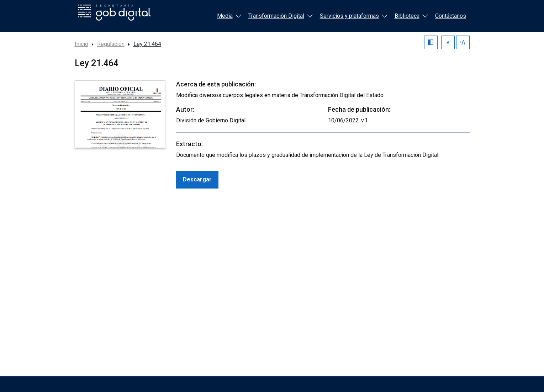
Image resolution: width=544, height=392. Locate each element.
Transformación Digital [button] (281, 16)
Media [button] (229, 16)
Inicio (81, 44)
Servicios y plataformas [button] (354, 16)
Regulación (111, 44)
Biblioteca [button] (411, 16)
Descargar (197, 179)
